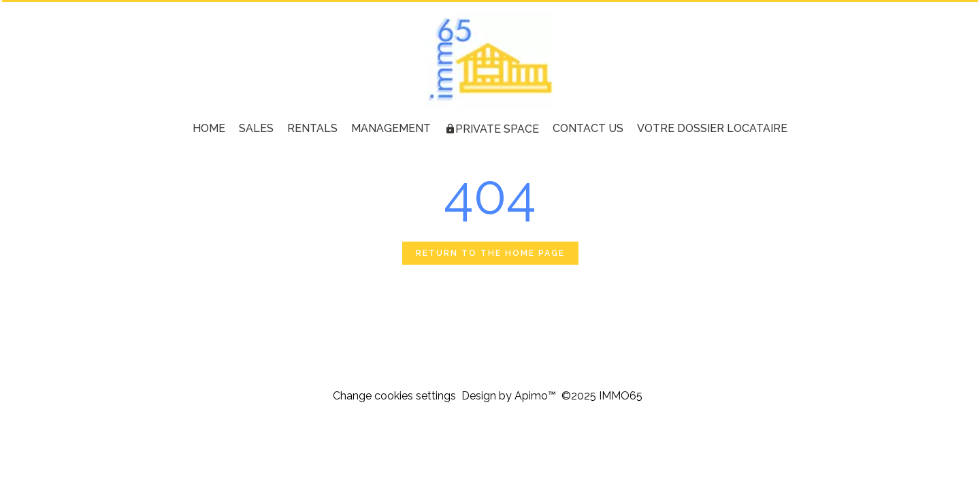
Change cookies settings (394, 396)
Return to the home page (490, 253)
